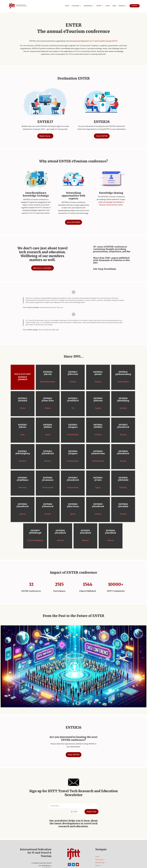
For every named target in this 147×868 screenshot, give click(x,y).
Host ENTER (102, 136)
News (114, 6)
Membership (88, 6)
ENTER (99, 6)
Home (67, 6)
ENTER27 (135, 6)
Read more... (45, 136)
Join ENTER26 (73, 222)
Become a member (43, 268)
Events (108, 6)
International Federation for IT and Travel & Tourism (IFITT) (93, 41)
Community (75, 6)
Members (122, 6)
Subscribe (91, 812)
